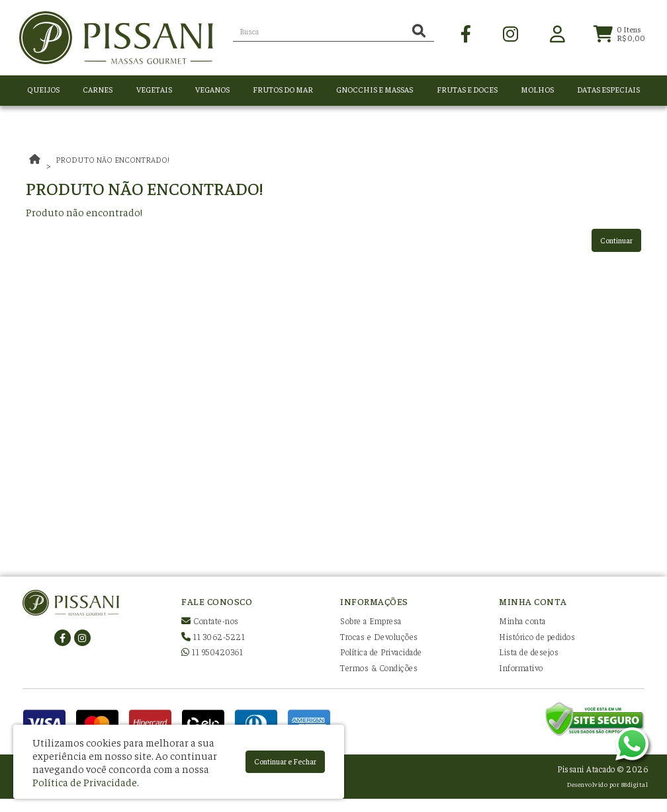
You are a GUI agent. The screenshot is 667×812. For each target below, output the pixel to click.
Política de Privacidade (381, 652)
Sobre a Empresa (371, 621)
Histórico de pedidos (537, 636)
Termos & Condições (379, 668)
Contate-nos (210, 621)
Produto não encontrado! (112, 159)
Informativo (521, 668)
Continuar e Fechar (285, 761)
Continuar (616, 240)
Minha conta (522, 621)
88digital (635, 784)
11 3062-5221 (213, 636)
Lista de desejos (529, 652)
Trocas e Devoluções (379, 636)
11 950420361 (212, 652)
